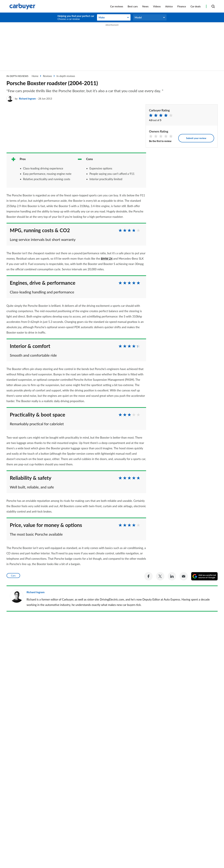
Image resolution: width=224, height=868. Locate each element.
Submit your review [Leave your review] (196, 138)
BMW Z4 (107, 259)
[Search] (213, 6)
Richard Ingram (27, 99)
